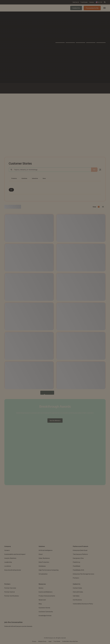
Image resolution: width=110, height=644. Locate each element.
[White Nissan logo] (87, 89)
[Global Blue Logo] (71, 89)
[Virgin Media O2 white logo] (55, 89)
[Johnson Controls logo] (29, 89)
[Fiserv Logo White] (34, 89)
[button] (104, 8)
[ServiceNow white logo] (39, 89)
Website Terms (42, 641)
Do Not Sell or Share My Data (70, 641)
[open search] (105, 2)
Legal (50, 641)
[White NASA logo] (23, 89)
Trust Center (57, 641)
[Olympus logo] (81, 89)
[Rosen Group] (76, 89)
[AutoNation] (44, 89)
